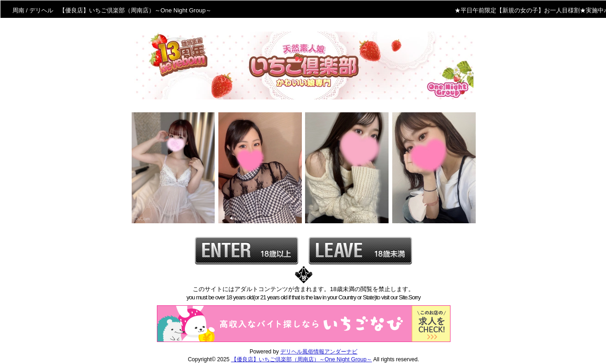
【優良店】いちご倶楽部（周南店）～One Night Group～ (302, 359)
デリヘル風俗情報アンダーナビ (319, 352)
